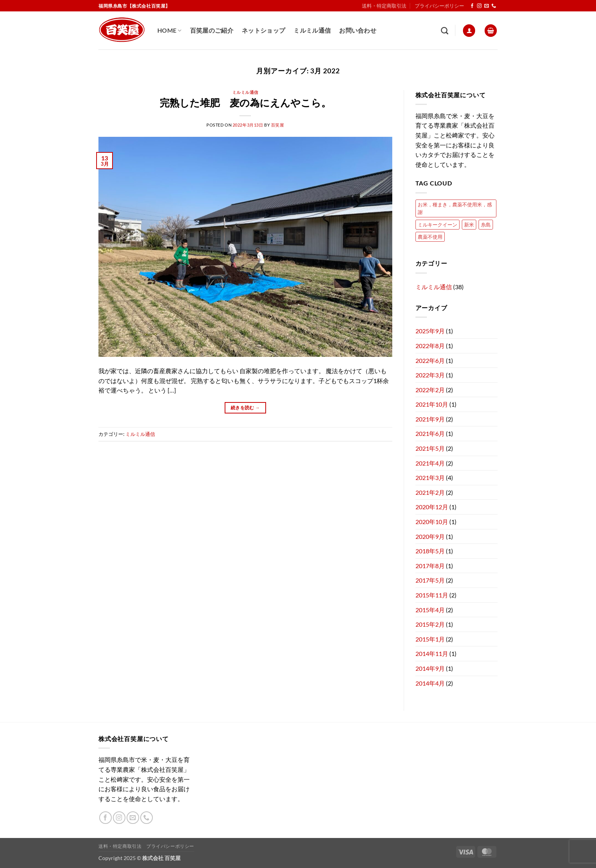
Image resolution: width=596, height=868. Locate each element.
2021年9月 (430, 419)
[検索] (445, 31)
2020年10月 (432, 522)
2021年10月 (432, 404)
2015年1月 (430, 639)
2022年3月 (430, 375)
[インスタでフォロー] (479, 6)
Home (170, 30)
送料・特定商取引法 (384, 6)
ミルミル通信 (312, 30)
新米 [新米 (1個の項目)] (469, 225)
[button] (469, 31)
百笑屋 (278, 125)
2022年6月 (430, 360)
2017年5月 (430, 580)
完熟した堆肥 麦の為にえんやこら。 (245, 103)
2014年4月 (430, 683)
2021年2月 (430, 492)
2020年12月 (432, 507)
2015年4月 (430, 610)
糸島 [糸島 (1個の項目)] (486, 225)
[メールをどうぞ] (487, 6)
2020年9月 (430, 536)
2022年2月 (430, 390)
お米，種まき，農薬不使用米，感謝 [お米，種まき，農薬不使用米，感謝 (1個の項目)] (455, 208)
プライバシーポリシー (439, 6)
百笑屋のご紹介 (212, 30)
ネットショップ (263, 30)
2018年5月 (430, 551)
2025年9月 (430, 331)
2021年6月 (430, 433)
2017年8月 (430, 566)
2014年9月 (430, 668)
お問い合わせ (358, 30)
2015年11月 (432, 595)
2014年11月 (432, 653)
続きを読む (245, 408)
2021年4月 (430, 463)
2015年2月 (430, 624)
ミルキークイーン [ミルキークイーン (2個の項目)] (437, 225)
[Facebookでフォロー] (472, 6)
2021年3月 (430, 478)
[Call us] (494, 6)
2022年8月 (430, 346)
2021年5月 (430, 448)
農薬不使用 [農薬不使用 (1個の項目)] (430, 237)
